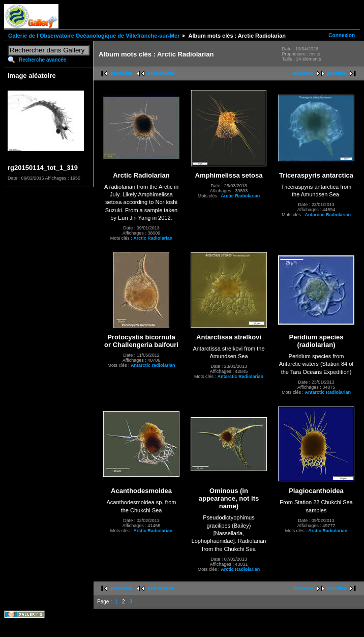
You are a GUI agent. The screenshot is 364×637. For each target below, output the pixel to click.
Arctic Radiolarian (153, 238)
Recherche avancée (42, 60)
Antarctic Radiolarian (328, 215)
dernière (337, 74)
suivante (303, 74)
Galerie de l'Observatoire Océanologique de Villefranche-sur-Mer (94, 36)
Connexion (342, 35)
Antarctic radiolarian (153, 365)
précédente (161, 74)
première (122, 74)
